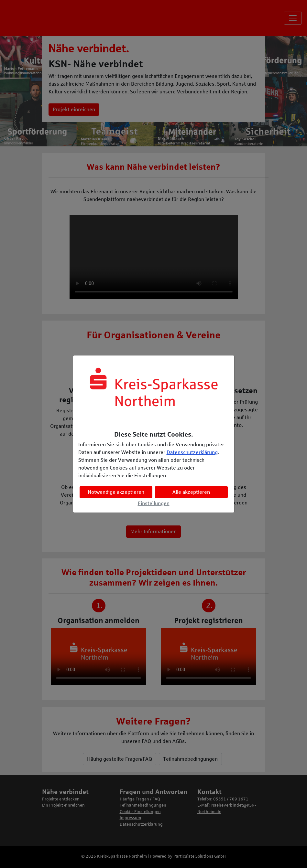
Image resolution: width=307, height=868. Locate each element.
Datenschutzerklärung (192, 452)
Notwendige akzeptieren (116, 492)
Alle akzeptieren (191, 492)
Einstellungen (154, 503)
